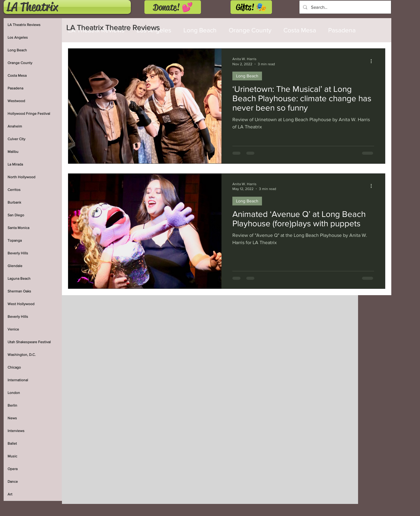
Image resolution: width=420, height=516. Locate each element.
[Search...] (345, 7)
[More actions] (373, 61)
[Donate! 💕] (173, 7)
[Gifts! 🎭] (251, 7)
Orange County (250, 30)
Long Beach (247, 76)
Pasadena (342, 30)
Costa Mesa (300, 30)
